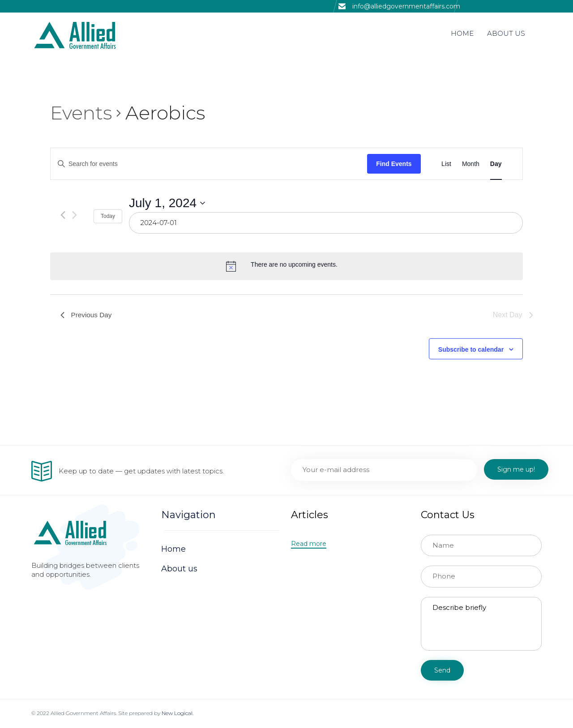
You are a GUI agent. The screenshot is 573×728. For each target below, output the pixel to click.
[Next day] (75, 215)
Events (81, 113)
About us (179, 569)
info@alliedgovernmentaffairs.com (406, 6)
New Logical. (177, 713)
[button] (309, 544)
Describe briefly (481, 624)
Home (173, 549)
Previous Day (87, 315)
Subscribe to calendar (471, 349)
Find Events (394, 164)
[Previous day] (63, 215)
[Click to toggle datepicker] (167, 203)
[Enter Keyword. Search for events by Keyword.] (209, 164)
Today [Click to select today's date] (108, 216)
